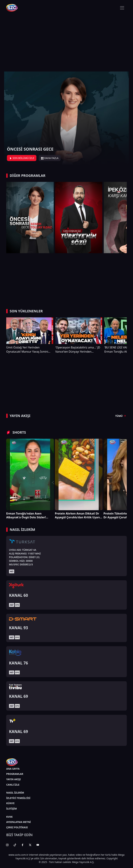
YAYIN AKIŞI (14, 779)
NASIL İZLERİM (15, 793)
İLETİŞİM (12, 809)
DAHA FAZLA (50, 158)
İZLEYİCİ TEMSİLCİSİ (18, 798)
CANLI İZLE (13, 785)
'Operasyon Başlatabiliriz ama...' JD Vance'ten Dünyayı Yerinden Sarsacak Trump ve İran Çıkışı (78, 350)
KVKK (9, 817)
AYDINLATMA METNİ (19, 822)
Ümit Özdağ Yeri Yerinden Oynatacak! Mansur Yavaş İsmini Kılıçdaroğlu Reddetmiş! (27, 350)
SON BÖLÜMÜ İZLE (22, 158)
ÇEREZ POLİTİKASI (17, 827)
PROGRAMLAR (15, 774)
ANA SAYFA (13, 769)
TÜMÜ (121, 416)
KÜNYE (10, 803)
